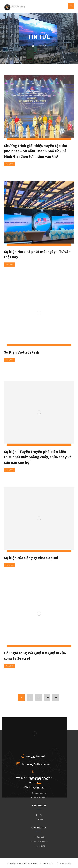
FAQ (39, 815)
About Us (39, 789)
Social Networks (39, 841)
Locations (39, 846)
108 (47, 697)
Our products (39, 793)
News (39, 819)
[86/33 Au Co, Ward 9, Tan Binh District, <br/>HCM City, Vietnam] (34, 771)
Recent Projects (39, 797)
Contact (39, 837)
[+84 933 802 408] (34, 756)
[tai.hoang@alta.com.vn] (34, 764)
